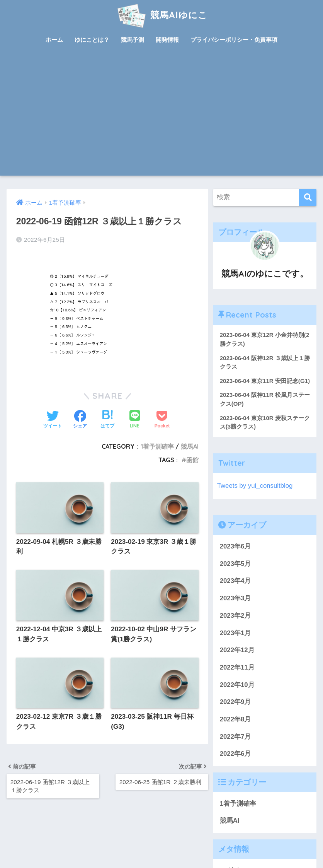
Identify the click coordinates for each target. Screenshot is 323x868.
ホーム (54, 40)
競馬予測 (133, 40)
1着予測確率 (157, 446)
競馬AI (190, 446)
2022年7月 (235, 737)
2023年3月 (235, 598)
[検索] (308, 197)
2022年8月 (235, 719)
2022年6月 (235, 754)
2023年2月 (235, 616)
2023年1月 (235, 633)
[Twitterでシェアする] (53, 420)
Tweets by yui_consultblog (255, 486)
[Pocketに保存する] (162, 420)
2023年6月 (235, 546)
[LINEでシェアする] (135, 420)
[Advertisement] (162, 118)
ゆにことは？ (92, 40)
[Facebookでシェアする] (80, 420)
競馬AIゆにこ (161, 15)
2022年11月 (237, 667)
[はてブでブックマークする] (107, 420)
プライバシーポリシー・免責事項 (234, 40)
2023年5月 (235, 564)
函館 (192, 460)
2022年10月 (237, 685)
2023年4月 (235, 581)
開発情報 (167, 40)
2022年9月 (235, 702)
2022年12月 (237, 650)
